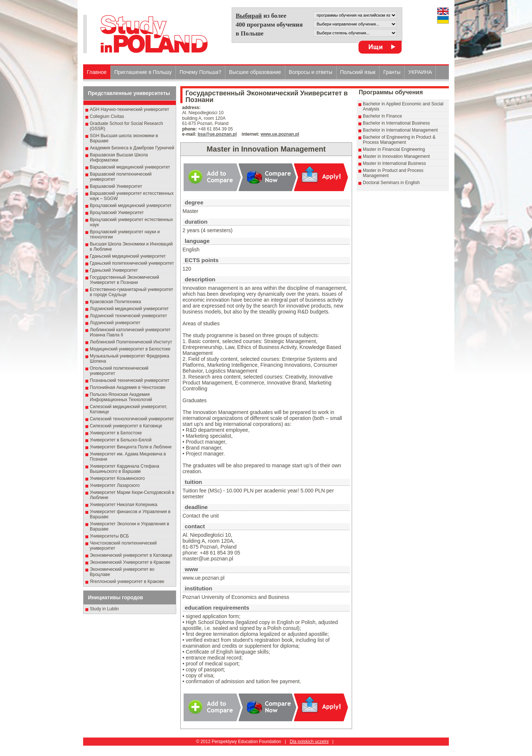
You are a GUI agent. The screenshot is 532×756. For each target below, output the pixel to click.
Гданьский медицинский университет (128, 256)
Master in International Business (394, 163)
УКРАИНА (420, 72)
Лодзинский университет (115, 323)
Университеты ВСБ (109, 536)
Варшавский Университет (116, 186)
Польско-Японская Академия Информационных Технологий (121, 397)
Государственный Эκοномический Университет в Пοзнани (125, 280)
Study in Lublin (104, 609)
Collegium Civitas (107, 116)
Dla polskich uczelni (309, 742)
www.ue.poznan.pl (280, 134)
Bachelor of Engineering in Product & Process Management (399, 140)
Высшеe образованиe (255, 72)
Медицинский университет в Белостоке (130, 349)
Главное (97, 72)
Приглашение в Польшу (143, 72)
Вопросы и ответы (311, 72)
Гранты (392, 72)
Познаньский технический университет (130, 380)
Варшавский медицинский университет (130, 167)
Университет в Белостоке (116, 433)
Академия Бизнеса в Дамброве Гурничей (132, 148)
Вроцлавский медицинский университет (131, 206)
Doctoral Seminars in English (391, 183)
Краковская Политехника (115, 302)
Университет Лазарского (115, 485)
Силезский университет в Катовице (126, 426)
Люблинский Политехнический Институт (131, 342)
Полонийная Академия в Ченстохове (128, 387)
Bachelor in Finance (382, 116)
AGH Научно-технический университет (129, 109)
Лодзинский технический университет (128, 316)
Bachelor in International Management (400, 130)
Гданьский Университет (114, 270)
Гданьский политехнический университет (132, 263)
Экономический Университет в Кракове (130, 562)
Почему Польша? (200, 72)
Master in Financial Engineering (394, 149)
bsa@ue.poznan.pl (217, 134)
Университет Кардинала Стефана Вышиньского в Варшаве (125, 469)
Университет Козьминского (117, 478)
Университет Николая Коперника (124, 505)
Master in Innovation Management (396, 156)
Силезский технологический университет (132, 419)
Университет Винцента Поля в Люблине (131, 447)
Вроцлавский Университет (117, 213)
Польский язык (358, 72)
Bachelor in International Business (396, 123)
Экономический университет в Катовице (131, 555)
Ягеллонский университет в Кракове (127, 582)
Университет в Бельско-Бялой (121, 440)
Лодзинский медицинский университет (129, 309)
